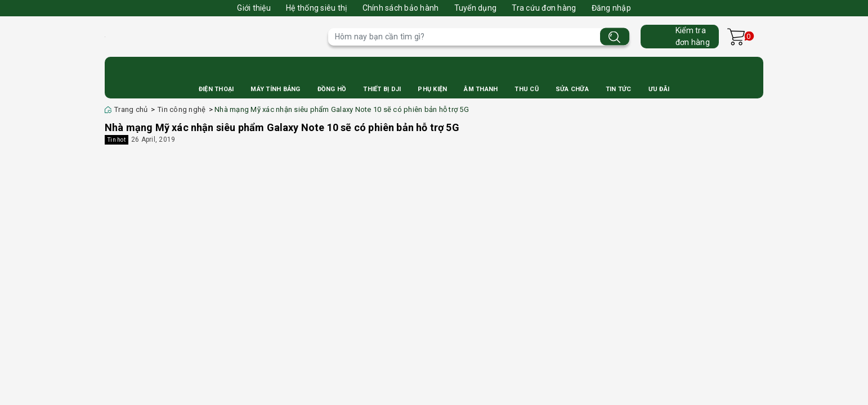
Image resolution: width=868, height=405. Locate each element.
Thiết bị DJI (382, 89)
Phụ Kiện (432, 89)
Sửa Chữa (572, 89)
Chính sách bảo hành (401, 8)
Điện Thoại (216, 89)
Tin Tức (619, 89)
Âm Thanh (481, 89)
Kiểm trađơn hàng (693, 36)
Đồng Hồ (332, 89)
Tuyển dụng (476, 8)
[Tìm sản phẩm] (479, 37)
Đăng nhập (611, 8)
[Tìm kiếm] (615, 37)
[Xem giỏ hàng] (736, 37)
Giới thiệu (254, 8)
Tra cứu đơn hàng (544, 8)
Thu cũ (527, 89)
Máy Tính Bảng (275, 89)
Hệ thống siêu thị (316, 8)
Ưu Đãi (659, 89)
